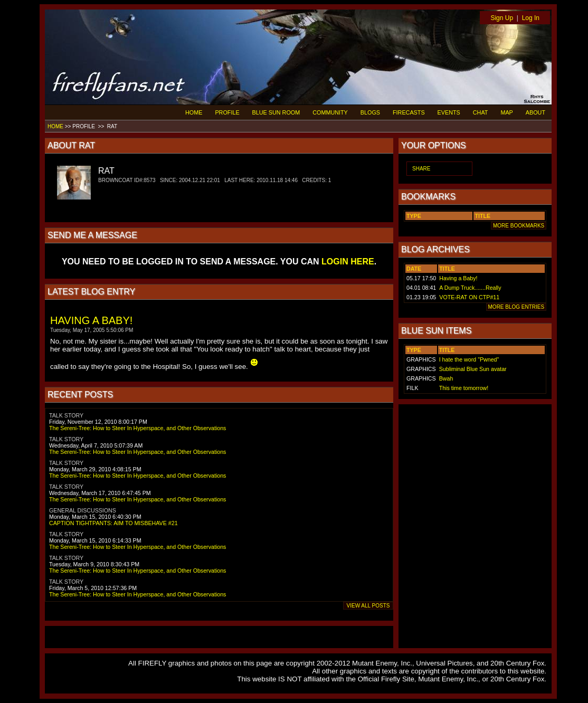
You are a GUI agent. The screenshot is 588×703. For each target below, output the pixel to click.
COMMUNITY (330, 112)
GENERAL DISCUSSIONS (83, 510)
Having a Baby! (458, 278)
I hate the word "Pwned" (469, 359)
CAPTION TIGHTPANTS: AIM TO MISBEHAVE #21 (113, 523)
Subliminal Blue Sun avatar (473, 369)
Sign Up (502, 18)
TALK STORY (66, 415)
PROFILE (227, 112)
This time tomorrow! (464, 388)
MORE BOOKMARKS (519, 226)
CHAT (481, 112)
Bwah (446, 378)
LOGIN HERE (348, 262)
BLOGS (370, 112)
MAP (506, 112)
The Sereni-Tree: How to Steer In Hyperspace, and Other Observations (137, 428)
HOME (194, 112)
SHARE (421, 169)
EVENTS (449, 112)
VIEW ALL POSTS (368, 606)
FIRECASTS (409, 112)
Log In (531, 18)
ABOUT (535, 112)
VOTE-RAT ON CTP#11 (469, 297)
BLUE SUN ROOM (276, 112)
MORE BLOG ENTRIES (516, 307)
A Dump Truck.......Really (470, 288)
